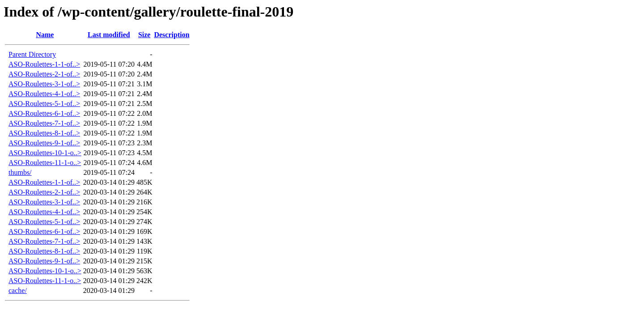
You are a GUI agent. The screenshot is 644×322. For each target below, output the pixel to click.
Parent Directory (32, 54)
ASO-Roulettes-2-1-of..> (44, 74)
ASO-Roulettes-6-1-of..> (44, 113)
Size (144, 35)
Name (45, 35)
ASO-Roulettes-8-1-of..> (44, 133)
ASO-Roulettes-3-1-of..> (44, 84)
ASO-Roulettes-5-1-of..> (44, 104)
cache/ (18, 290)
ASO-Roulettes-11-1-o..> (45, 163)
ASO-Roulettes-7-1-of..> (44, 123)
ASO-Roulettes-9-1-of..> (44, 143)
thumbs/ (20, 172)
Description (172, 35)
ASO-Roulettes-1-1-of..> (44, 64)
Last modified (109, 35)
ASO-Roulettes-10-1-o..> (45, 153)
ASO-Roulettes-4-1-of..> (44, 94)
